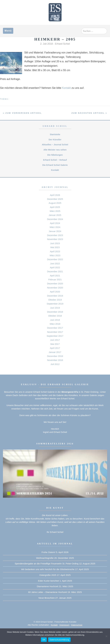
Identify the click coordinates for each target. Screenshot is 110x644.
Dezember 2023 (55, 235)
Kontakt (66, 88)
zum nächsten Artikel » (89, 113)
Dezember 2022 (55, 259)
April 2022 (55, 267)
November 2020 (55, 288)
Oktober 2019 (55, 300)
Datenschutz (77, 625)
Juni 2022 (55, 263)
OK (44, 640)
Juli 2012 (55, 364)
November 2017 (55, 332)
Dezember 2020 (55, 283)
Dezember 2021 (55, 271)
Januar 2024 (55, 231)
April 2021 (55, 276)
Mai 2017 (55, 344)
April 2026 (55, 195)
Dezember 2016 (55, 356)
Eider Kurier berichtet (49, 581)
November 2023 (55, 239)
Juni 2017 (55, 340)
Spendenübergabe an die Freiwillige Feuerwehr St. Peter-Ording (47, 564)
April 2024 (55, 223)
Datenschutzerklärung (59, 640)
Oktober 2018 (55, 316)
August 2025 (55, 203)
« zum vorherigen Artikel (22, 113)
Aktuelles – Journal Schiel (55, 145)
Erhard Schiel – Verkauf (55, 160)
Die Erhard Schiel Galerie (55, 165)
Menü (8, 31)
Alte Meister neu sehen (55, 150)
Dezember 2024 (55, 219)
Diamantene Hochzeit (47, 586)
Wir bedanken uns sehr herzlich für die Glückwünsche (48, 569)
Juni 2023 (55, 243)
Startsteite (55, 134)
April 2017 (55, 348)
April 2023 (55, 251)
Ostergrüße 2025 (48, 575)
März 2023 (55, 255)
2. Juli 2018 (47, 44)
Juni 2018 (55, 320)
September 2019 (55, 304)
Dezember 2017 (55, 328)
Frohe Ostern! (48, 552)
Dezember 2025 (55, 199)
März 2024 (55, 227)
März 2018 (55, 324)
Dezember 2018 (55, 312)
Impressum (64, 625)
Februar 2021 (55, 280)
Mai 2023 (55, 247)
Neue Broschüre (47, 598)
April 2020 (55, 292)
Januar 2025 (55, 215)
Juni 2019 (55, 308)
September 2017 (55, 336)
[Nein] (106, 636)
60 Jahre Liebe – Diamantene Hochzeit (48, 592)
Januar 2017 (55, 352)
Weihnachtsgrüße (45, 558)
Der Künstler (55, 140)
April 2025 (55, 207)
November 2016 (55, 360)
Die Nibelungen (55, 155)
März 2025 (55, 211)
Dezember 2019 (55, 296)
